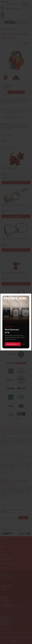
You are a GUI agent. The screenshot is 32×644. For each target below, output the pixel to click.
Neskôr (24, 344)
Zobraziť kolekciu (13, 344)
